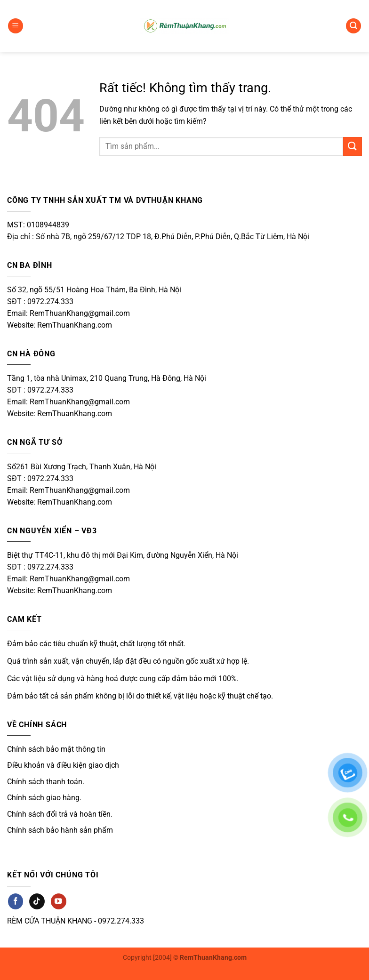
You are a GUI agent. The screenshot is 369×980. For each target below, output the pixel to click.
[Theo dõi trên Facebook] (16, 901)
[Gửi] (353, 146)
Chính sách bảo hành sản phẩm (60, 830)
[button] (16, 26)
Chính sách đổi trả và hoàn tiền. (60, 814)
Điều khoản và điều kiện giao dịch (63, 765)
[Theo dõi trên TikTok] (37, 901)
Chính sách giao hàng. (44, 798)
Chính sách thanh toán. (46, 782)
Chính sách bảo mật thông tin (56, 749)
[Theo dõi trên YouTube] (58, 901)
